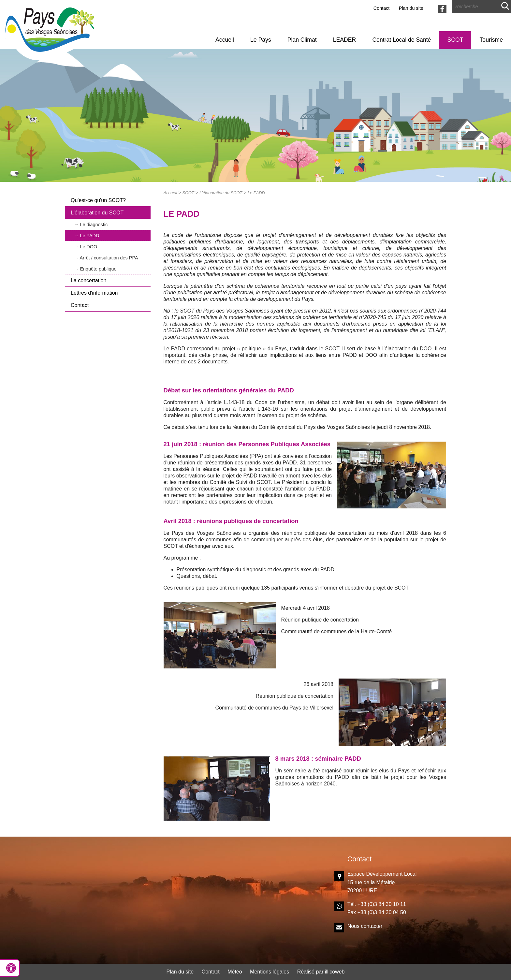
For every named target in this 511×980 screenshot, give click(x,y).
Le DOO (88, 247)
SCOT (455, 40)
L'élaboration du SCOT (97, 213)
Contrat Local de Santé (401, 40)
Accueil (225, 40)
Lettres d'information (94, 293)
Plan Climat (302, 40)
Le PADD (89, 236)
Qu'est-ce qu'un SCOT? (98, 200)
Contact (382, 8)
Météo (235, 972)
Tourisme (491, 40)
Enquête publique (98, 269)
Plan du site (411, 8)
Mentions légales (270, 972)
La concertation (88, 280)
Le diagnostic (94, 225)
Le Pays (261, 40)
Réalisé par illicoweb (321, 972)
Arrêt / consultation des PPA (109, 258)
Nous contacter (365, 926)
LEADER (344, 40)
